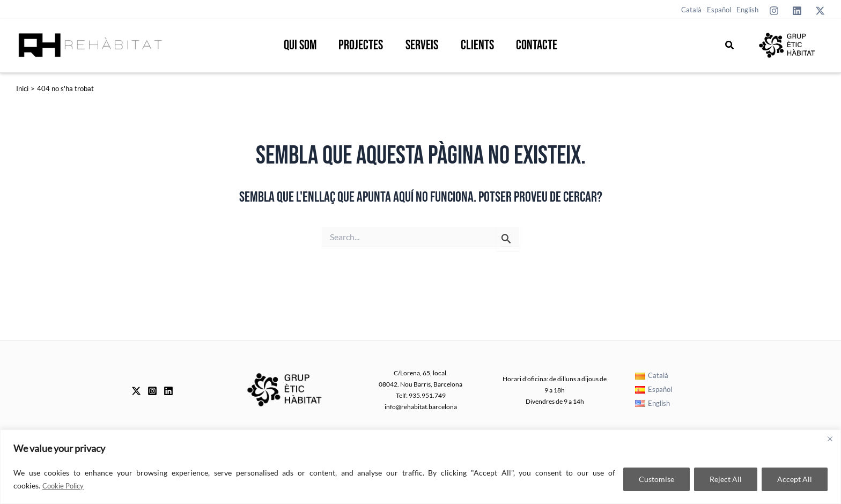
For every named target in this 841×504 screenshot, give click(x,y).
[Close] (830, 439)
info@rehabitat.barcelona (421, 407)
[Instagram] (774, 11)
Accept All (795, 479)
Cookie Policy (65, 486)
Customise (656, 479)
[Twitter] (820, 11)
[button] (730, 45)
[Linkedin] (797, 11)
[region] (420, 467)
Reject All (726, 479)
